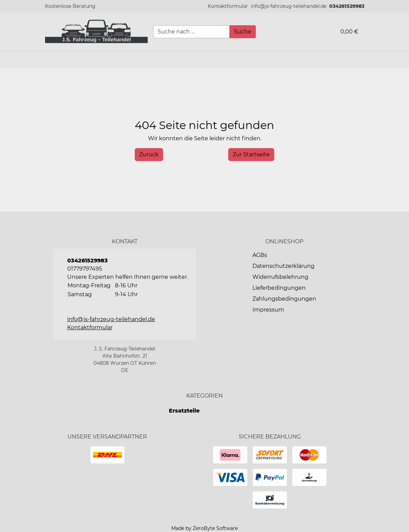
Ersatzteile (184, 411)
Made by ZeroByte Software (205, 528)
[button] (228, 6)
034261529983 (347, 6)
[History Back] (149, 155)
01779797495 (85, 269)
